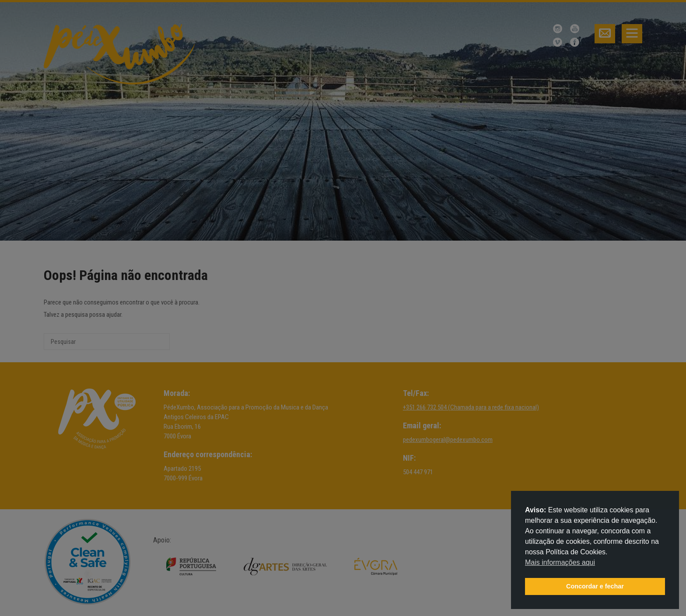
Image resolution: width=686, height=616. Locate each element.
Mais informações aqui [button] (560, 562)
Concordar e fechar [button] (595, 586)
